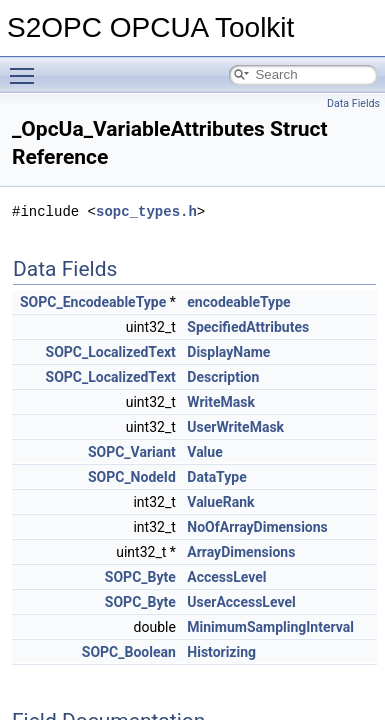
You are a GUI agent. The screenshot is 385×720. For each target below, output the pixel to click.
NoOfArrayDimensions (257, 527)
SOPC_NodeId (132, 477)
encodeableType (238, 302)
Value (204, 452)
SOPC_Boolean (129, 652)
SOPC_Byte (140, 577)
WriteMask (221, 402)
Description (223, 377)
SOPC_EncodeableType (93, 302)
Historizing (221, 652)
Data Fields (353, 103)
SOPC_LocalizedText (111, 352)
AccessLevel (226, 577)
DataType (216, 477)
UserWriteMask (235, 427)
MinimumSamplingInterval (270, 627)
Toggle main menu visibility (27, 67)
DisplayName (228, 352)
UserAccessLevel (241, 602)
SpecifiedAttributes (248, 327)
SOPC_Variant (132, 452)
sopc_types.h (146, 211)
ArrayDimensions (241, 552)
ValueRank (220, 502)
